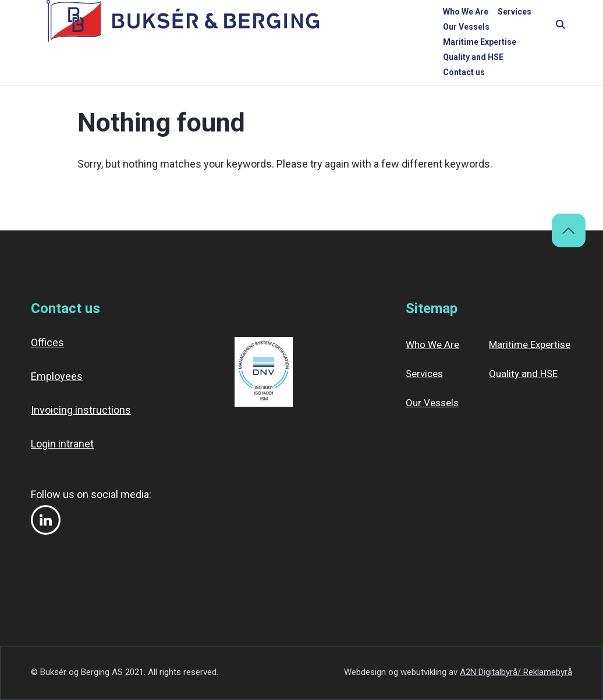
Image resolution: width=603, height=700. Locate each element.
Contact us (527, 27)
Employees (57, 376)
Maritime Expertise (391, 27)
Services (272, 27)
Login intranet (62, 444)
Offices (47, 342)
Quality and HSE (467, 27)
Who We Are (223, 27)
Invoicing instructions (81, 410)
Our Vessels (321, 27)
